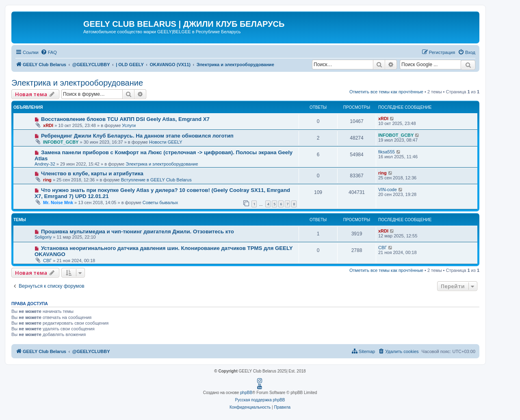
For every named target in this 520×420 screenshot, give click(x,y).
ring (47, 180)
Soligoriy (43, 237)
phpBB (246, 393)
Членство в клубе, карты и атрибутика (92, 173)
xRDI (48, 125)
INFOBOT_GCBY (61, 142)
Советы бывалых (160, 202)
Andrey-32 (45, 164)
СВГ (47, 261)
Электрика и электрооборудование (77, 83)
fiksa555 (387, 152)
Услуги (129, 125)
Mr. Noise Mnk (58, 202)
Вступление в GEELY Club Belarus (156, 180)
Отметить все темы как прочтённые (386, 92)
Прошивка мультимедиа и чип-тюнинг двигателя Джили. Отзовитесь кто (138, 232)
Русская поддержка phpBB (260, 400)
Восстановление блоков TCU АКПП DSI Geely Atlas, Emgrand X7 (125, 119)
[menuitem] (49, 52)
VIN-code (388, 190)
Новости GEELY (166, 142)
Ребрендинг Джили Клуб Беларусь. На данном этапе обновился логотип (137, 136)
